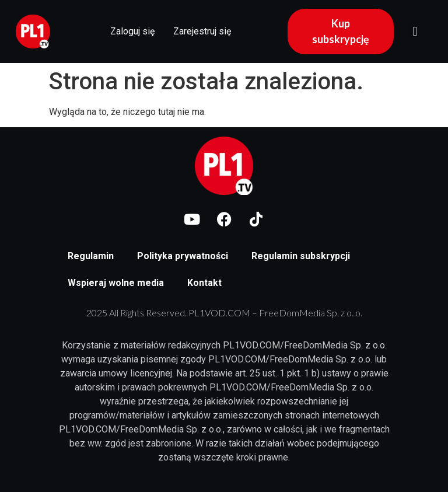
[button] (415, 32)
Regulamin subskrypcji (301, 256)
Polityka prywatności (183, 256)
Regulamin (91, 256)
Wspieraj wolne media (116, 283)
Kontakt (204, 283)
